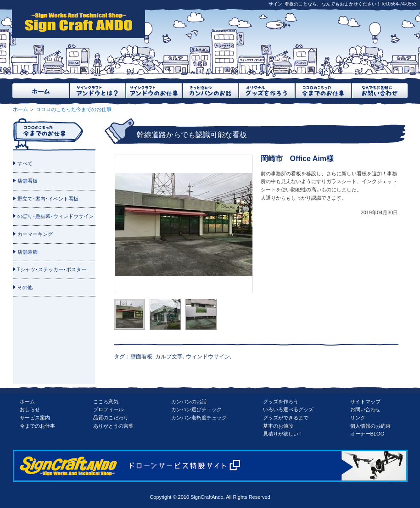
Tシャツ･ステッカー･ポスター (52, 269)
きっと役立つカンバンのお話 (210, 91)
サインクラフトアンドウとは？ (97, 91)
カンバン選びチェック (196, 409)
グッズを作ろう (281, 402)
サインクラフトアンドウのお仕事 (154, 91)
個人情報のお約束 (370, 426)
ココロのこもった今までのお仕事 (323, 91)
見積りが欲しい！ (283, 434)
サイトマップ (365, 402)
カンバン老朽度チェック (199, 418)
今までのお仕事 (37, 426)
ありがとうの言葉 (113, 426)
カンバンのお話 (189, 402)
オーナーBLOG (367, 434)
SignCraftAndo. (208, 497)
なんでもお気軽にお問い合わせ (379, 91)
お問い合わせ (365, 409)
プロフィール (108, 409)
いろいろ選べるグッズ (288, 409)
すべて (25, 163)
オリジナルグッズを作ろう (266, 91)
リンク (358, 418)
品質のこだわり (111, 418)
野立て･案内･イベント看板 (48, 199)
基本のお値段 (278, 426)
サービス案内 (35, 418)
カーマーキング (35, 234)
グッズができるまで (286, 418)
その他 (25, 287)
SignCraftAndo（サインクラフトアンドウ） (78, 23)
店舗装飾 (28, 252)
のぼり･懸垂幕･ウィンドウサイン (56, 216)
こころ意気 (106, 402)
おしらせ (30, 409)
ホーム (41, 91)
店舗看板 (28, 181)
